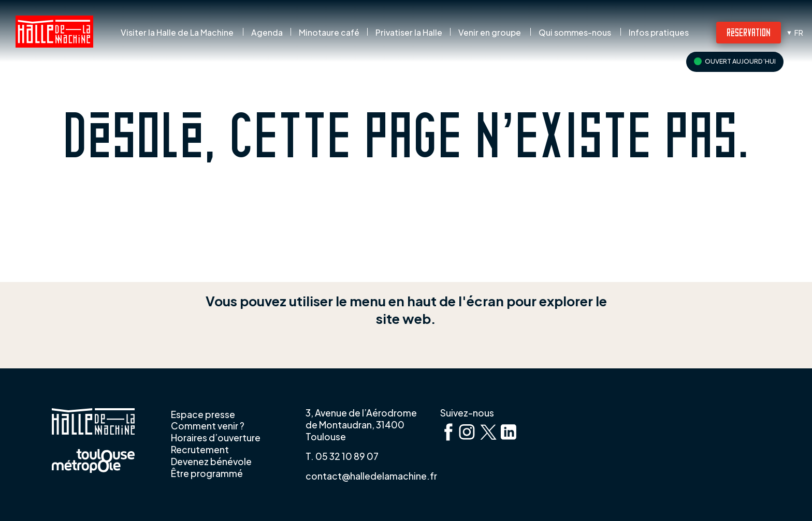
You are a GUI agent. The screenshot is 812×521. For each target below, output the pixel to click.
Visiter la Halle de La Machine (177, 33)
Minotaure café (329, 33)
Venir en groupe (490, 33)
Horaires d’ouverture (216, 438)
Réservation (749, 32)
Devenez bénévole (211, 462)
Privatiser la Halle (409, 33)
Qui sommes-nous (575, 33)
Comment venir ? (208, 426)
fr (799, 33)
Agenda (267, 33)
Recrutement (200, 450)
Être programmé (207, 473)
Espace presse (203, 414)
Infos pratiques (659, 33)
